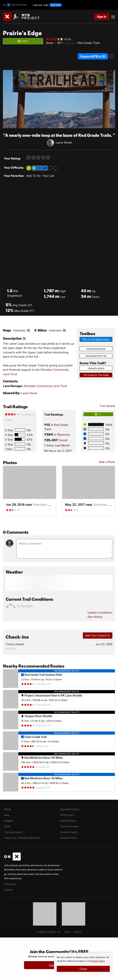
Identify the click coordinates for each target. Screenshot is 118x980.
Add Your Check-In (98, 635)
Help (7, 815)
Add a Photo (107, 462)
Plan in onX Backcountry (96, 339)
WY (59, 43)
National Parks (68, 838)
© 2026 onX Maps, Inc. (49, 932)
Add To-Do (33, 176)
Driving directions (96, 349)
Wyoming (63, 434)
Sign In (102, 17)
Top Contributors (13, 832)
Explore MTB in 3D (93, 56)
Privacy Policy (98, 961)
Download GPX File (96, 356)
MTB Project (67, 815)
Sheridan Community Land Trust (45, 386)
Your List (48, 176)
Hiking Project (68, 821)
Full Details (107, 406)
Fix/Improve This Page (96, 375)
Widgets (9, 821)
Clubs (7, 826)
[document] (83, 964)
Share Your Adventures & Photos (22, 838)
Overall (63, 440)
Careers (9, 890)
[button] (7, 99)
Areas (50, 43)
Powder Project (69, 832)
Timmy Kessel (15, 644)
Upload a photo (96, 368)
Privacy (77, 932)
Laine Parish (64, 142)
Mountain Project (70, 809)
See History (95, 617)
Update (100, 612)
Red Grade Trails (89, 43)
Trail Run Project (69, 826)
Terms (67, 932)
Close (83, 969)
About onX (10, 884)
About (7, 809)
